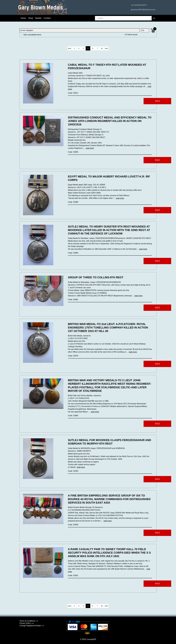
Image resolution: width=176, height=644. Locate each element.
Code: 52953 (73, 471)
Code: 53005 (73, 152)
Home (23, 18)
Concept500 (91, 639)
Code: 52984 (73, 253)
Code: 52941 (73, 575)
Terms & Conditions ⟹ (29, 621)
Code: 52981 (73, 300)
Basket (38, 18)
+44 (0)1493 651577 (139, 5)
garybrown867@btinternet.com (143, 10)
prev (70, 48)
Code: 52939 (73, 525)
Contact (47, 18)
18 (102, 48)
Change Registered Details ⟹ (32, 626)
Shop (31, 18)
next (106, 48)
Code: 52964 (73, 416)
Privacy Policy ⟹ (27, 623)
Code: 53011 (73, 93)
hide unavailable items (31, 35)
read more (90, 148)
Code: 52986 (73, 202)
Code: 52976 (73, 356)
